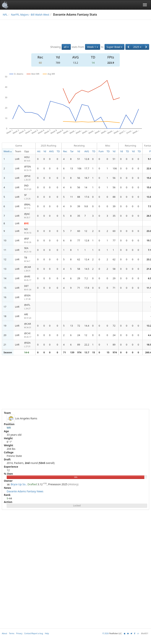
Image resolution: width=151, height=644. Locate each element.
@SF (29, 241)
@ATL (29, 307)
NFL (5, 15)
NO (29, 231)
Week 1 (93, 47)
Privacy (19, 633)
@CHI (29, 335)
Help (47, 633)
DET (29, 288)
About (4, 633)
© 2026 (105, 633)
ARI (29, 316)
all (66, 47)
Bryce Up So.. (19, 484)
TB (29, 259)
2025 (137, 47)
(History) (73, 484)
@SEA (29, 297)
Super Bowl (115, 47)
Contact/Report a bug (34, 633)
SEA (29, 250)
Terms (12, 633)
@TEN (29, 168)
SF (29, 197)
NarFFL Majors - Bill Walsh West (30, 15)
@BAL (29, 206)
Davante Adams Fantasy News (25, 491)
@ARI (29, 278)
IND (29, 187)
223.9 (111, 63)
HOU (29, 159)
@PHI (29, 178)
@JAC (29, 216)
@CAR (29, 269)
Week (8, 151)
